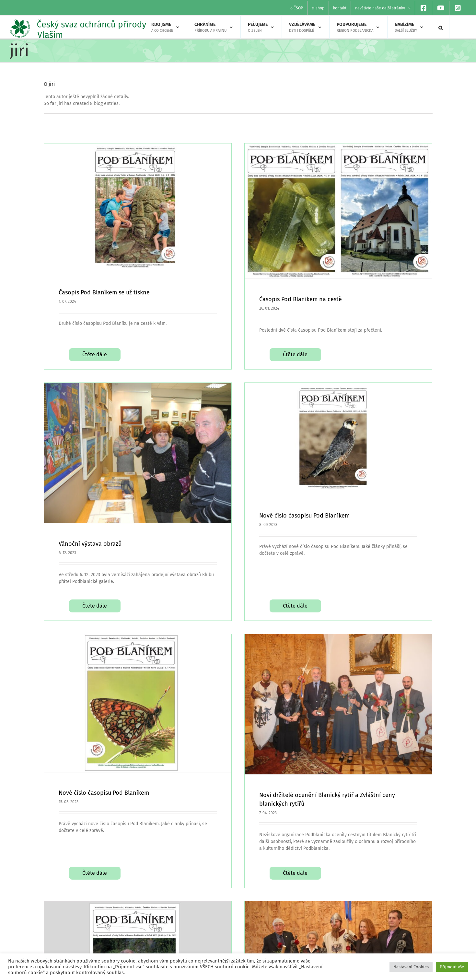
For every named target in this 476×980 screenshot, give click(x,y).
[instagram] (264, 940)
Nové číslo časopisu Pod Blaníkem (233, 504)
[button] (441, 28)
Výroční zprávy (396, 943)
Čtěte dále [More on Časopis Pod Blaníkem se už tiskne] (95, 348)
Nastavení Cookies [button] (411, 967)
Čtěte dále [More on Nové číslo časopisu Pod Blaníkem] (142, 755)
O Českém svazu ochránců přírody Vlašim (424, 932)
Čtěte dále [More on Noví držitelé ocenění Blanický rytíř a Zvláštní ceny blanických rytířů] (319, 773)
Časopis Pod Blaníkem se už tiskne (104, 292)
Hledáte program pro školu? (163, 943)
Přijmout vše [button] (452, 967)
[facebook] (264, 919)
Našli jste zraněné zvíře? (160, 932)
